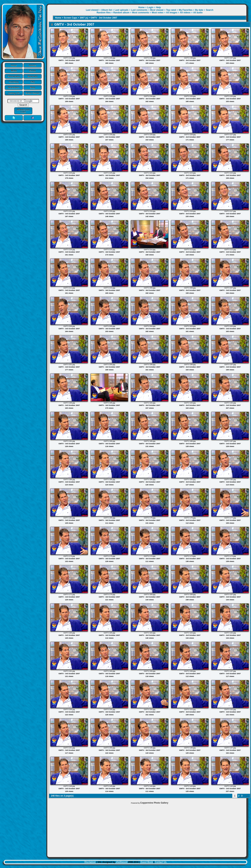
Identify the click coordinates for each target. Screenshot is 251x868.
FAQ (33, 82)
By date (199, 10)
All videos (185, 13)
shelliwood (122, 862)
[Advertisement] (147, 830)
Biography (33, 76)
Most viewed (157, 10)
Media (14, 71)
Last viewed (92, 10)
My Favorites (186, 10)
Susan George (33, 93)
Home (14, 65)
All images (172, 13)
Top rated (171, 10)
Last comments (139, 10)
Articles (33, 65)
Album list (107, 10)
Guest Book (147, 862)
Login (150, 7)
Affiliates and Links (23, 111)
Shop (33, 87)
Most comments (141, 13)
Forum (33, 71)
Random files (104, 13)
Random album (121, 13)
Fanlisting (14, 82)
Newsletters (14, 87)
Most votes (158, 13)
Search (210, 10)
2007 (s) (84, 18)
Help (158, 7)
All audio (198, 13)
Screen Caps (71, 18)
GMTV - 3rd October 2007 (104, 18)
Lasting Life (14, 93)
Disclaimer (90, 862)
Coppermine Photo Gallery (154, 803)
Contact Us (161, 862)
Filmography (14, 76)
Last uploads (122, 10)
